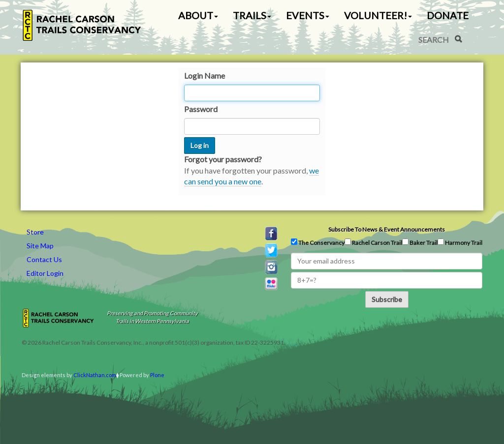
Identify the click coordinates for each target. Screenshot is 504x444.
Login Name (205, 75)
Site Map (40, 246)
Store (35, 232)
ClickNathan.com (95, 375)
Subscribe (387, 299)
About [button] (198, 15)
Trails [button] (252, 15)
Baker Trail (420, 242)
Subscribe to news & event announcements (387, 229)
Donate (448, 15)
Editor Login (45, 273)
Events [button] (308, 15)
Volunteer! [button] (378, 15)
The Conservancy (318, 242)
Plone (157, 375)
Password (201, 109)
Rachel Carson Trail (373, 242)
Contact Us (44, 259)
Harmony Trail (460, 242)
